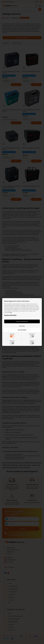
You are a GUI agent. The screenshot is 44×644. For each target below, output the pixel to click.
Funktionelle (12, 342)
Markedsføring (32, 335)
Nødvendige (12, 335)
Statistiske (32, 342)
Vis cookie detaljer (22, 330)
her (11, 312)
